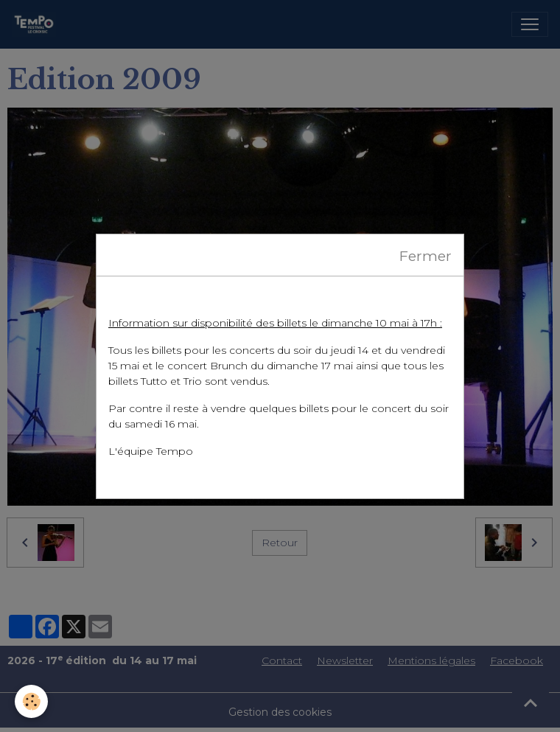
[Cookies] (31, 701)
